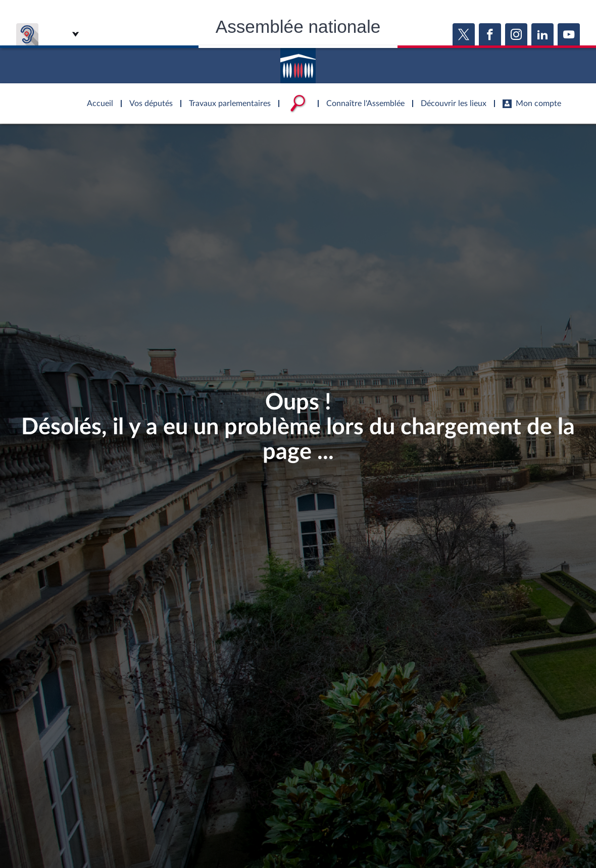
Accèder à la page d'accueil (298, 62)
